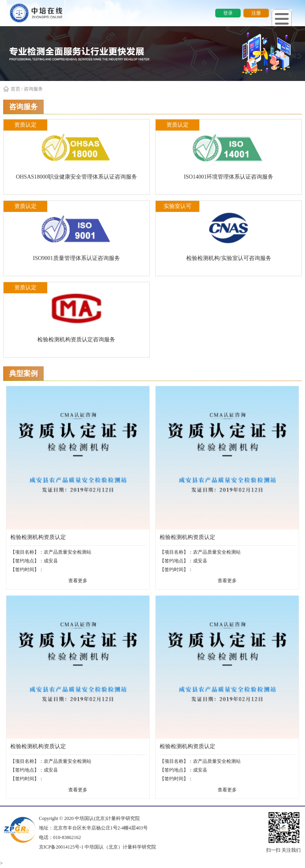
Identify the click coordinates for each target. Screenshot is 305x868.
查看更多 (78, 581)
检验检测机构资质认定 (38, 537)
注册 (256, 13)
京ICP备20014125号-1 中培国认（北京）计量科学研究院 (98, 847)
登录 (228, 13)
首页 (12, 89)
